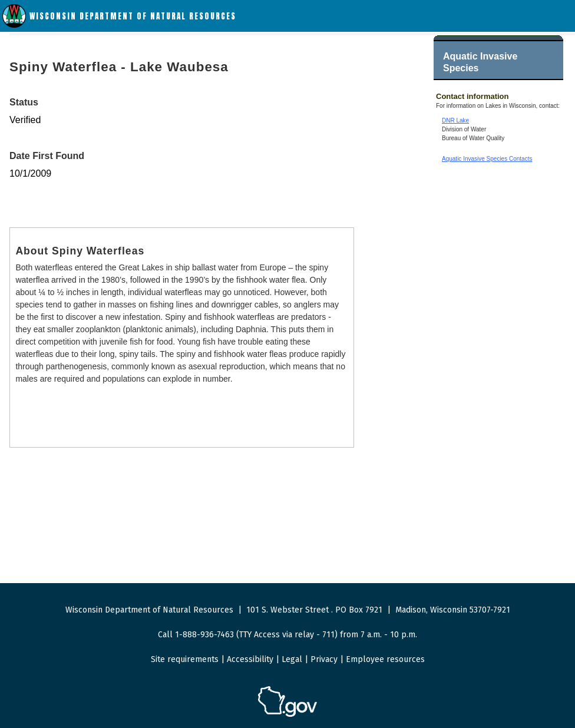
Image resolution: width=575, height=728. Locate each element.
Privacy (324, 659)
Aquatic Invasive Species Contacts (487, 159)
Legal (292, 659)
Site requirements (185, 659)
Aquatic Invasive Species (480, 62)
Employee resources (385, 659)
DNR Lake (455, 120)
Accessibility (250, 659)
